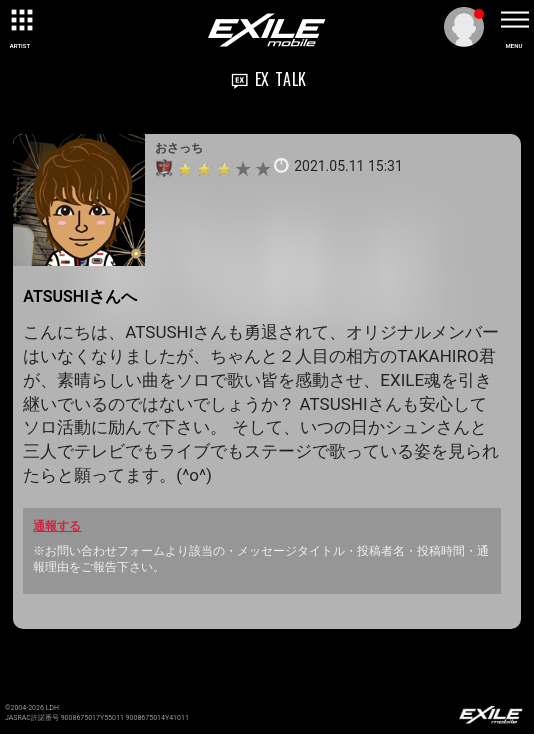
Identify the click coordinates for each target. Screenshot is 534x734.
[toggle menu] (514, 20)
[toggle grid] (20, 20)
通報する (57, 526)
